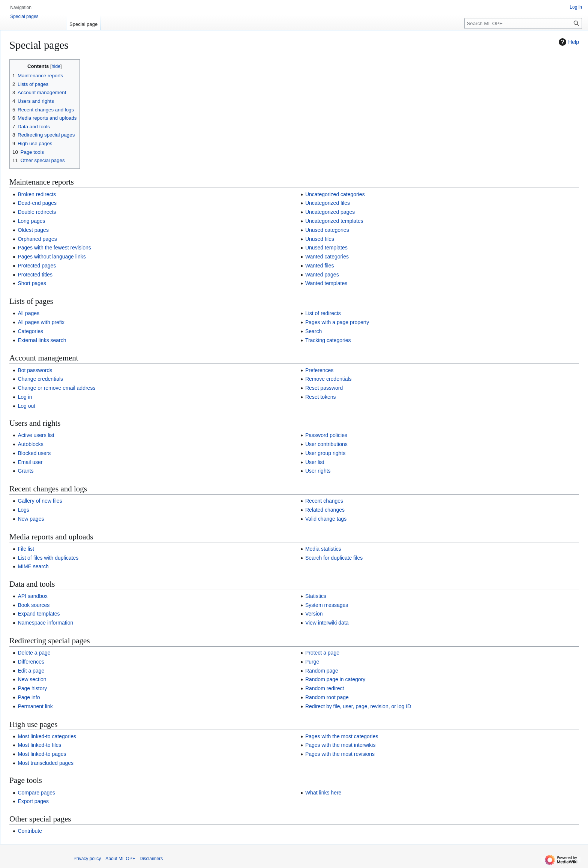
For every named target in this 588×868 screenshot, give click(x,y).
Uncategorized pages (330, 212)
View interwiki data (327, 623)
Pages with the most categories (342, 736)
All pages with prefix (41, 322)
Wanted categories (327, 257)
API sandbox (32, 596)
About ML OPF (120, 859)
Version (314, 614)
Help (568, 42)
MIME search (33, 566)
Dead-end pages (37, 203)
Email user (30, 462)
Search (313, 331)
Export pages (33, 801)
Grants (25, 471)
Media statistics (323, 549)
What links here (323, 793)
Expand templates (39, 614)
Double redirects (37, 212)
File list (26, 549)
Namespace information (45, 623)
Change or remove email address (56, 388)
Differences (31, 662)
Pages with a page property (337, 322)
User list (315, 462)
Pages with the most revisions (340, 754)
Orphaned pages (37, 239)
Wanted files (320, 266)
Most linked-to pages (42, 754)
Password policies (326, 435)
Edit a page (31, 671)
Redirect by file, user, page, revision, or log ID (358, 706)
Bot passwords (35, 370)
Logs (23, 510)
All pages (28, 313)
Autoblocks (30, 444)
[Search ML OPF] (523, 23)
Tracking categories (328, 340)
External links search (42, 340)
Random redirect (325, 688)
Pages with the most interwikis (340, 745)
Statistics (316, 596)
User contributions (326, 444)
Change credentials (40, 379)
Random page (322, 671)
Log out (26, 406)
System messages (327, 605)
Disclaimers (151, 859)
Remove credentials (328, 379)
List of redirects (323, 313)
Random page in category (335, 679)
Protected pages (37, 266)
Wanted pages (322, 275)
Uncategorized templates (334, 221)
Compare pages (36, 793)
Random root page (327, 697)
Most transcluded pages (46, 763)
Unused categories (327, 230)
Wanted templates (326, 283)
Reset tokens (321, 397)
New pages (31, 519)
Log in (25, 397)
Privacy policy (87, 859)
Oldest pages (33, 230)
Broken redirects (37, 194)
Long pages (31, 221)
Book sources (34, 605)
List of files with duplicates (48, 558)
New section (32, 679)
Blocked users (34, 453)
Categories (30, 331)
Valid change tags (326, 519)
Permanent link (35, 706)
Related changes (325, 510)
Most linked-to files (39, 745)
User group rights (325, 453)
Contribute (30, 831)
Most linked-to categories (47, 736)
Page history (32, 688)
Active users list (36, 435)
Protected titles (35, 275)
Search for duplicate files (334, 558)
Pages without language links (52, 257)
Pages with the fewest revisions (54, 248)
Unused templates (326, 248)
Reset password (324, 388)
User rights (318, 471)
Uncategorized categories (335, 194)
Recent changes (324, 501)
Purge (312, 662)
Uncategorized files (328, 203)
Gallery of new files (40, 501)
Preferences (319, 370)
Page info (29, 697)
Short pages (32, 283)
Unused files (320, 239)
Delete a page (34, 653)
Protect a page (322, 653)
